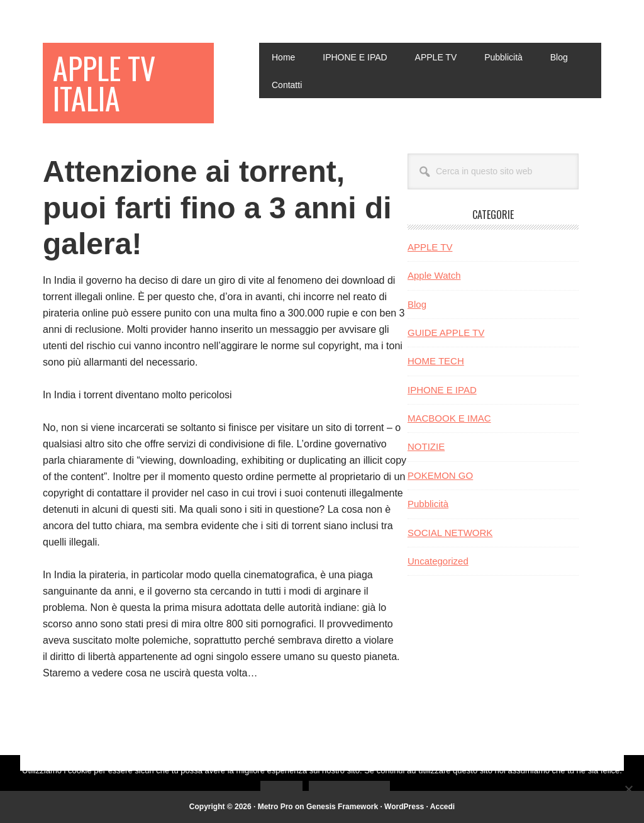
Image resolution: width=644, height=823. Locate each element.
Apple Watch (434, 275)
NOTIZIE (426, 446)
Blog (417, 304)
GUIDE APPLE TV (446, 333)
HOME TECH (436, 361)
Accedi (442, 807)
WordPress (404, 807)
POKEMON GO (440, 475)
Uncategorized (438, 561)
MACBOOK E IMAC (449, 418)
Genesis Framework (342, 807)
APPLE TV (430, 247)
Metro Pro (275, 807)
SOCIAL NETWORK (450, 533)
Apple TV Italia (104, 83)
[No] (628, 789)
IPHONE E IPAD (442, 390)
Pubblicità (428, 504)
